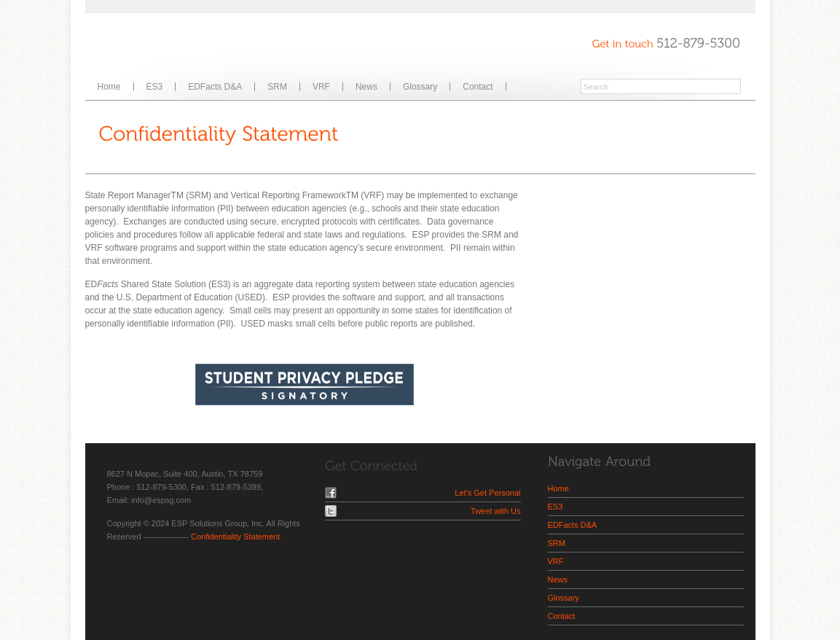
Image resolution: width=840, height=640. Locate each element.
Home (109, 87)
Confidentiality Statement (235, 536)
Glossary (420, 87)
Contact (478, 87)
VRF (321, 87)
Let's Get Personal (487, 493)
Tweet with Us (495, 511)
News (366, 87)
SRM (277, 87)
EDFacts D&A (215, 87)
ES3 (155, 87)
